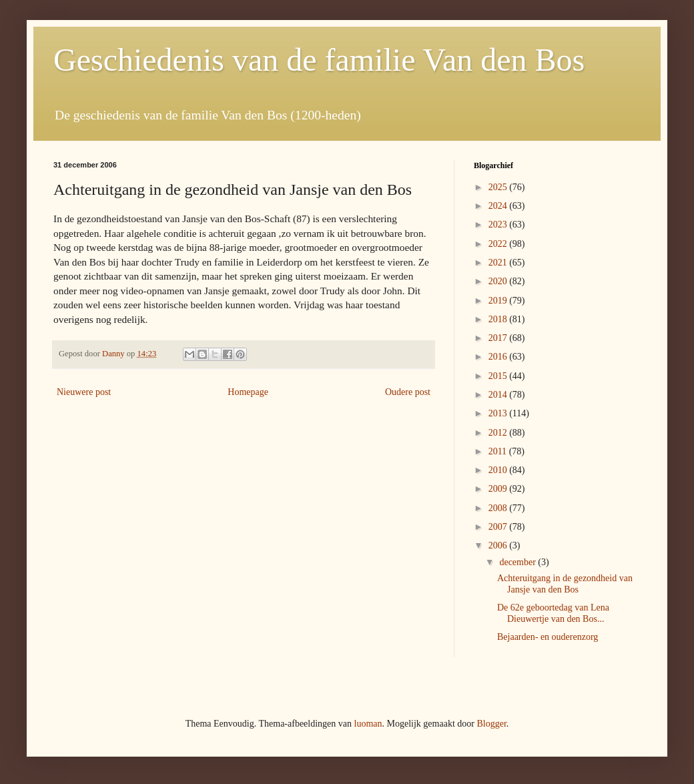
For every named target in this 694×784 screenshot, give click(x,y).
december (518, 562)
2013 (499, 413)
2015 (499, 376)
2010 (499, 470)
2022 (499, 244)
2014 (499, 395)
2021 (499, 263)
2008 (499, 508)
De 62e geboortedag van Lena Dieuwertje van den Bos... (553, 613)
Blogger (491, 724)
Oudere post (408, 392)
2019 (499, 301)
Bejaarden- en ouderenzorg (548, 637)
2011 (499, 451)
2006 (499, 545)
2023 (499, 225)
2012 (499, 433)
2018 (499, 319)
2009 (499, 489)
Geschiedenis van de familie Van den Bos (319, 60)
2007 (499, 527)
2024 (499, 206)
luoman (368, 724)
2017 (499, 338)
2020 (499, 281)
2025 (499, 187)
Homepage (248, 392)
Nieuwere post (84, 392)
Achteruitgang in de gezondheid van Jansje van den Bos (565, 584)
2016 (499, 357)
